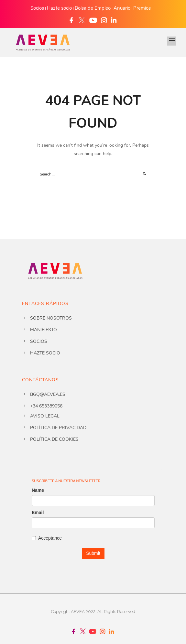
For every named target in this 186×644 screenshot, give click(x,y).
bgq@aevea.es (48, 394)
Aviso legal (45, 416)
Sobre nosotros (51, 318)
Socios (37, 8)
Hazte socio (59, 8)
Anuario (122, 8)
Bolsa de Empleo (93, 8)
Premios (142, 8)
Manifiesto (44, 330)
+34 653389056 (46, 406)
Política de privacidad (58, 428)
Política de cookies (54, 439)
